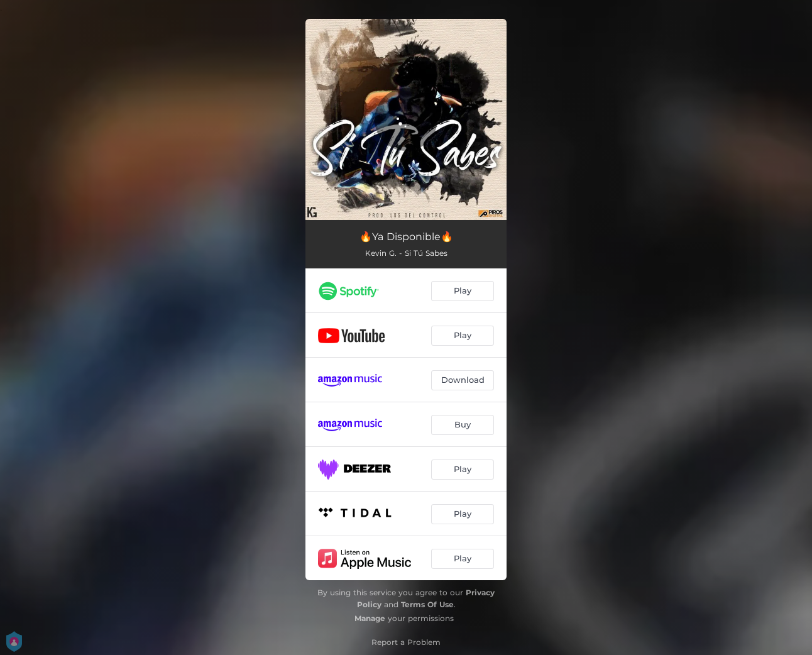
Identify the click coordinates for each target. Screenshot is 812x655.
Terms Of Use (427, 604)
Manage (370, 618)
